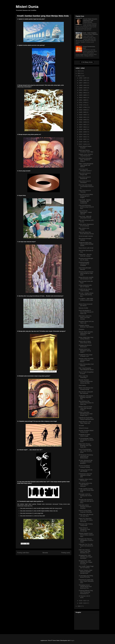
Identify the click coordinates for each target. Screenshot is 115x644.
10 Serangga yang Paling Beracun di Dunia (86, 576)
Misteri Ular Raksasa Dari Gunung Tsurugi (86, 389)
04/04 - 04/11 (83, 117)
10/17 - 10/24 (83, 83)
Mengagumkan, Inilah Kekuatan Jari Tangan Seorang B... (86, 557)
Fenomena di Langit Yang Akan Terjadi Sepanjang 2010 (86, 581)
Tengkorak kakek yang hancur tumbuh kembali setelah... (86, 244)
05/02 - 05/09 (83, 110)
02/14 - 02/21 (83, 134)
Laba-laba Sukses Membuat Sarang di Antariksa (85, 507)
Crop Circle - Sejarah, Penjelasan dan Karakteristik (85, 201)
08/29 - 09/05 (83, 95)
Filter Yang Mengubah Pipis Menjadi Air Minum (86, 369)
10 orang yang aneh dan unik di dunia (86, 471)
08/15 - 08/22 (83, 98)
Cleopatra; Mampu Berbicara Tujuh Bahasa (86, 326)
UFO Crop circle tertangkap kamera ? (85, 170)
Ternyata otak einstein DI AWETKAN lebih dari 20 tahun (86, 501)
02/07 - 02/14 (83, 137)
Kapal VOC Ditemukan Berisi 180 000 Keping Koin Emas (86, 520)
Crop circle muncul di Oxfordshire (85, 182)
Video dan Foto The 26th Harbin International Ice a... (86, 546)
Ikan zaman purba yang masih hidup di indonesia (85, 485)
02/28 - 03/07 (83, 129)
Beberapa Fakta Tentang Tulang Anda (86, 525)
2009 (79, 606)
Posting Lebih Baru (23, 553)
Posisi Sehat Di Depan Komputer (85, 147)
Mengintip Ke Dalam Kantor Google (84, 435)
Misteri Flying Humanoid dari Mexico (86, 305)
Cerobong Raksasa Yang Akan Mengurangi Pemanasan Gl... (86, 592)
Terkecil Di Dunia (84, 428)
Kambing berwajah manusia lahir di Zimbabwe (84, 264)
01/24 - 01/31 (83, 142)
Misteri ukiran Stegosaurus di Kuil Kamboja (86, 225)
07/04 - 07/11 (83, 105)
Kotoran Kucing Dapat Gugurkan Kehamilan (85, 511)
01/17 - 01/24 (83, 144)
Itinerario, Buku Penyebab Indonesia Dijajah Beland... (86, 360)
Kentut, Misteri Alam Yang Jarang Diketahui (86, 338)
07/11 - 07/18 (83, 102)
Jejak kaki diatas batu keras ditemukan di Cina (86, 233)
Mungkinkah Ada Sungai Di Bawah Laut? (86, 355)
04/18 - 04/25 (83, 115)
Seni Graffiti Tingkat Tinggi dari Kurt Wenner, (86, 567)
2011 (79, 73)
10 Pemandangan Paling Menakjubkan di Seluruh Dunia (86, 440)
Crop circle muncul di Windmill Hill (85, 178)
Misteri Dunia (27, 7)
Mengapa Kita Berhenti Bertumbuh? (85, 346)
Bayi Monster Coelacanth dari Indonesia (86, 393)
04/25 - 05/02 (83, 112)
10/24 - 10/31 (83, 80)
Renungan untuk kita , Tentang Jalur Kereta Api (85, 496)
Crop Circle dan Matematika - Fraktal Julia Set (85, 212)
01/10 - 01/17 (83, 601)
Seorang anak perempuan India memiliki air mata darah (86, 273)
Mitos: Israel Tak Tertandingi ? (83, 377)
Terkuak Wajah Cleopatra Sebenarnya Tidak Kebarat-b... (86, 333)
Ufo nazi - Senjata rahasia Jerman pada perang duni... (86, 295)
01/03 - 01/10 (83, 603)
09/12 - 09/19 (83, 93)
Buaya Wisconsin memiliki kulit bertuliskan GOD (86, 278)
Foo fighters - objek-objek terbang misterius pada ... (86, 300)
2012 (79, 71)
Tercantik (81, 426)
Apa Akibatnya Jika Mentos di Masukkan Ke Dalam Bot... (86, 403)
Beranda (45, 553)
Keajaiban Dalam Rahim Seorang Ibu (86, 480)
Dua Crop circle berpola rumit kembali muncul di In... (86, 187)
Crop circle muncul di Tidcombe (85, 191)
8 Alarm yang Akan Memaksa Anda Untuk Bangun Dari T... (86, 414)
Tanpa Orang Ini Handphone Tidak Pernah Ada (84, 529)
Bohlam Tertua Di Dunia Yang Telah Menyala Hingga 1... (85, 408)
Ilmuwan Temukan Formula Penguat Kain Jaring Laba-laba (86, 381)
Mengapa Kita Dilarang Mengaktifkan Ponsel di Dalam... (86, 540)
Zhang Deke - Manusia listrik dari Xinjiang (85, 255)
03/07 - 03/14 (83, 127)
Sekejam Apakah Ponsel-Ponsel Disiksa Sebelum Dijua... (86, 535)
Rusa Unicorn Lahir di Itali (86, 248)
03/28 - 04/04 (83, 120)
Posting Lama (66, 553)
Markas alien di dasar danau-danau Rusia (85, 342)
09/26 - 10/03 (83, 88)
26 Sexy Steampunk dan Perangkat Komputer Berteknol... (86, 462)
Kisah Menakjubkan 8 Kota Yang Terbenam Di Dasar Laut (86, 312)
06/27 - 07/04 (83, 107)
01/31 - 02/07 (83, 139)
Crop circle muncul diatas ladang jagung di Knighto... (86, 196)
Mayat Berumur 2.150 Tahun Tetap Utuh (85, 422)
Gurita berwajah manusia (86, 236)
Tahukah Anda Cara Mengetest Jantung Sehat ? (85, 351)
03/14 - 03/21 (83, 125)
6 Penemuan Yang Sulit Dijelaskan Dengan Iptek (85, 475)
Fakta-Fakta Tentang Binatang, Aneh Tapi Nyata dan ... (85, 445)
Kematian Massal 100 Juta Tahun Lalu (86, 322)
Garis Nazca (82, 385)
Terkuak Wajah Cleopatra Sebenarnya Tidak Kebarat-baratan (90, 20)
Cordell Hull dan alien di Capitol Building (85, 290)
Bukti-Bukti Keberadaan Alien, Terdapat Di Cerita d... (85, 160)
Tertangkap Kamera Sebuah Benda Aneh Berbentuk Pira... (85, 587)
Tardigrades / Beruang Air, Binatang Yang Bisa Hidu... (86, 397)
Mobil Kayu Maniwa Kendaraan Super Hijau (86, 151)
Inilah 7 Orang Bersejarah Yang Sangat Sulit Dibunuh (86, 165)
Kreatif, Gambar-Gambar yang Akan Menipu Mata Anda (86, 490)
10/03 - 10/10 (83, 85)
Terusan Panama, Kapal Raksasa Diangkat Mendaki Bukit (85, 572)
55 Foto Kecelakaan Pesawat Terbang (84, 467)
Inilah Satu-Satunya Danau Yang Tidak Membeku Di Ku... (85, 551)
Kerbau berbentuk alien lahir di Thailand (85, 286)
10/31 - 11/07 (83, 78)
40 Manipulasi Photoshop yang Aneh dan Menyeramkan (86, 456)
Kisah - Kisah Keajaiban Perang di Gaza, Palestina (90, 34)
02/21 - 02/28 (83, 132)
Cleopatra (82, 329)
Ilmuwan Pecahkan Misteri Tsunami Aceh (86, 431)
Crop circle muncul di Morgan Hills (85, 174)
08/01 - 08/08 (83, 100)
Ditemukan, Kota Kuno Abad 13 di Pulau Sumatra (85, 317)
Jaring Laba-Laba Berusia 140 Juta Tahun (86, 515)
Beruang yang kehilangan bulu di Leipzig (86, 259)
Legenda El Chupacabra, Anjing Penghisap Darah (86, 418)
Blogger (72, 640)
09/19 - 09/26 (83, 90)
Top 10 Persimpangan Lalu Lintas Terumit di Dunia (85, 451)
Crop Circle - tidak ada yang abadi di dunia (85, 217)
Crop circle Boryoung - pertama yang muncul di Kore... (86, 207)
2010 (79, 76)
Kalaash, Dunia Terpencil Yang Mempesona (86, 155)
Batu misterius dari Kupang (84, 229)
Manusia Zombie (83, 308)
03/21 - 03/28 (83, 122)
